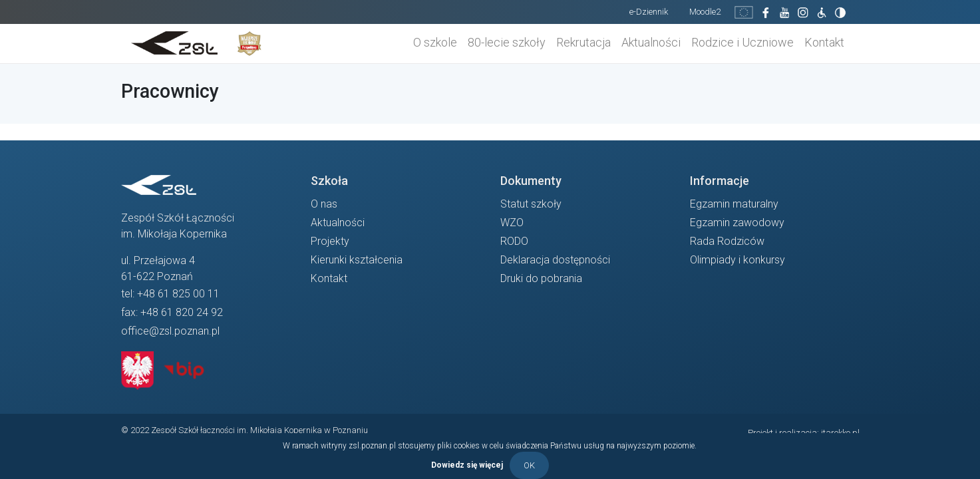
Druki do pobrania (541, 278)
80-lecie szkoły (507, 42)
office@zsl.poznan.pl (170, 331)
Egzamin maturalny (734, 204)
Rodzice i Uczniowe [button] (742, 42)
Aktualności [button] (651, 42)
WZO (512, 223)
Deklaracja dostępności (555, 260)
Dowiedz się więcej (467, 464)
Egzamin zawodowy (737, 223)
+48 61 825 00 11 (178, 294)
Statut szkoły (531, 204)
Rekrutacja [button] (583, 42)
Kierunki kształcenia (357, 260)
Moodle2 (705, 12)
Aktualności (338, 223)
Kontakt (824, 42)
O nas (324, 204)
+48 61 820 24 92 (182, 312)
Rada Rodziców (727, 241)
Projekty (330, 241)
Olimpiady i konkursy (737, 260)
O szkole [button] (435, 42)
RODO (514, 241)
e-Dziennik (649, 12)
